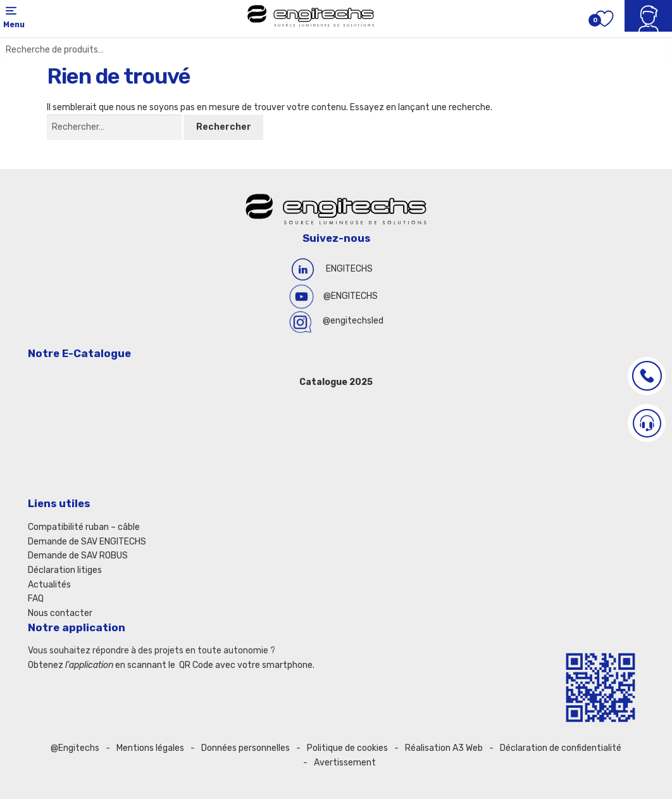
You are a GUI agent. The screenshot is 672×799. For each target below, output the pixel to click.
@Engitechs (75, 748)
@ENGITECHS (351, 296)
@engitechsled (353, 321)
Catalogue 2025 (336, 382)
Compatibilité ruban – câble (84, 527)
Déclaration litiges (65, 570)
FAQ (36, 599)
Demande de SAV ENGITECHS (87, 542)
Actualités (49, 585)
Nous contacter (60, 613)
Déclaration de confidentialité (561, 748)
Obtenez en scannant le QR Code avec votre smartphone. (171, 665)
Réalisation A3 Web (444, 748)
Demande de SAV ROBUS (78, 556)
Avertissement (345, 763)
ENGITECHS (349, 269)
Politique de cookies (347, 748)
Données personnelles (246, 748)
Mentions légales (150, 748)
